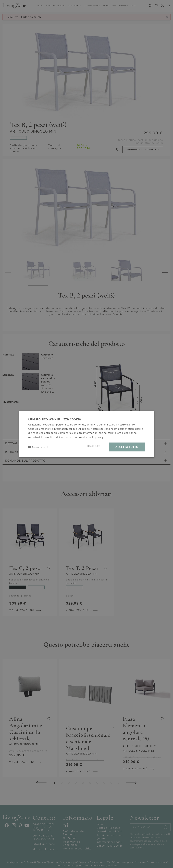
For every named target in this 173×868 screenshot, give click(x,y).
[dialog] (86, 434)
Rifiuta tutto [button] (94, 446)
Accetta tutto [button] (127, 447)
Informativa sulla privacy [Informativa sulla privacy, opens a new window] (89, 437)
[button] (38, 447)
